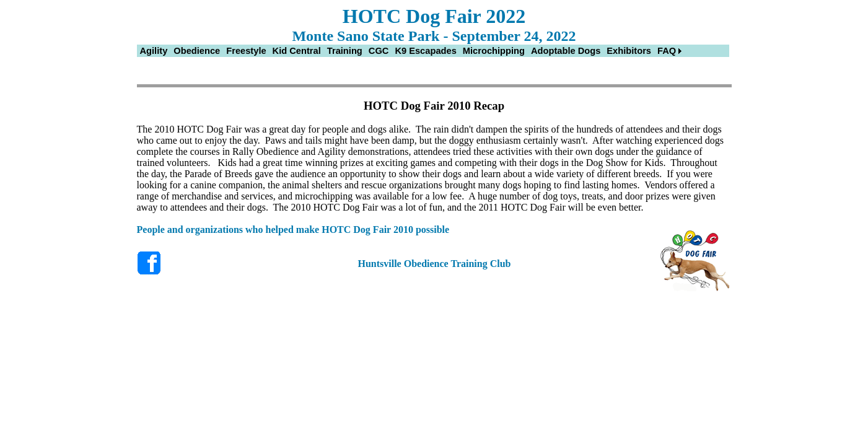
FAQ (667, 51)
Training (345, 51)
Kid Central (297, 51)
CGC (379, 51)
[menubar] (411, 51)
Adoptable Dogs (566, 51)
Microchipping (494, 51)
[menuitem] (154, 51)
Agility (154, 51)
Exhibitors (629, 51)
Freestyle (246, 51)
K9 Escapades (425, 51)
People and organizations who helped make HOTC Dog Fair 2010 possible (293, 230)
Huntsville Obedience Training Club (434, 264)
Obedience (197, 51)
